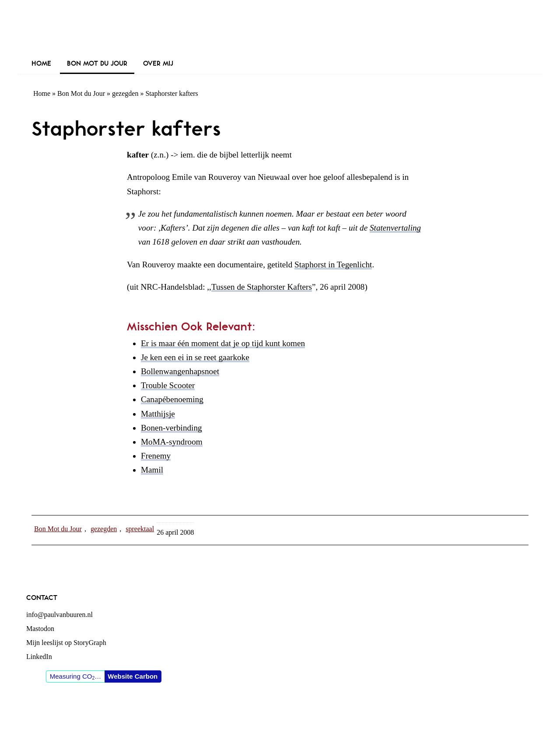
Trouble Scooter (168, 385)
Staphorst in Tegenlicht (333, 265)
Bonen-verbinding (171, 428)
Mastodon (40, 629)
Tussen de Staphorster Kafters (262, 287)
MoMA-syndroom (172, 442)
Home (42, 93)
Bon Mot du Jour (81, 93)
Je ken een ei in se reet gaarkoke (195, 357)
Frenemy (156, 456)
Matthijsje (158, 414)
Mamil (152, 470)
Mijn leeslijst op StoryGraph (66, 643)
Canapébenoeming (172, 399)
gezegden (125, 93)
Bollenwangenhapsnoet (180, 371)
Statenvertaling (395, 228)
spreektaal (140, 529)
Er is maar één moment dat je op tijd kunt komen (223, 343)
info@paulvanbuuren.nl (59, 615)
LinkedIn (39, 657)
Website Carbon (133, 676)
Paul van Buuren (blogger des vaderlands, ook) (280, 28)
